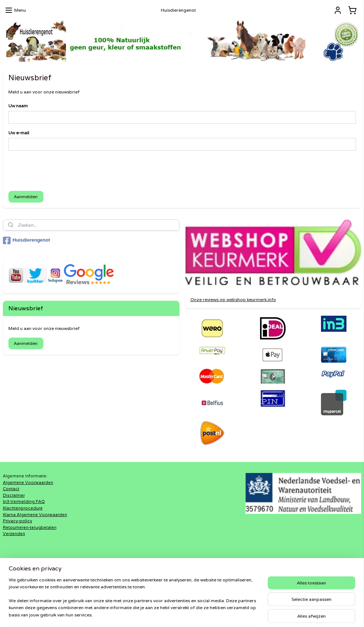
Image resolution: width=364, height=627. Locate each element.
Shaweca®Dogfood (145, 587)
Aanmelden (26, 197)
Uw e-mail (19, 133)
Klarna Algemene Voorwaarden (35, 515)
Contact (11, 489)
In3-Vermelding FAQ (24, 501)
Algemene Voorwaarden (28, 482)
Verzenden (14, 534)
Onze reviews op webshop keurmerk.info (233, 299)
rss (173, 613)
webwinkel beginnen (201, 613)
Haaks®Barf (136, 581)
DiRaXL (131, 574)
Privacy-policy (18, 521)
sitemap (159, 613)
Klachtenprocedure (23, 508)
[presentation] (64, 171)
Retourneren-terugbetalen (30, 527)
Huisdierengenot (27, 241)
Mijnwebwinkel (266, 613)
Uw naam (18, 106)
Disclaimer (14, 495)
